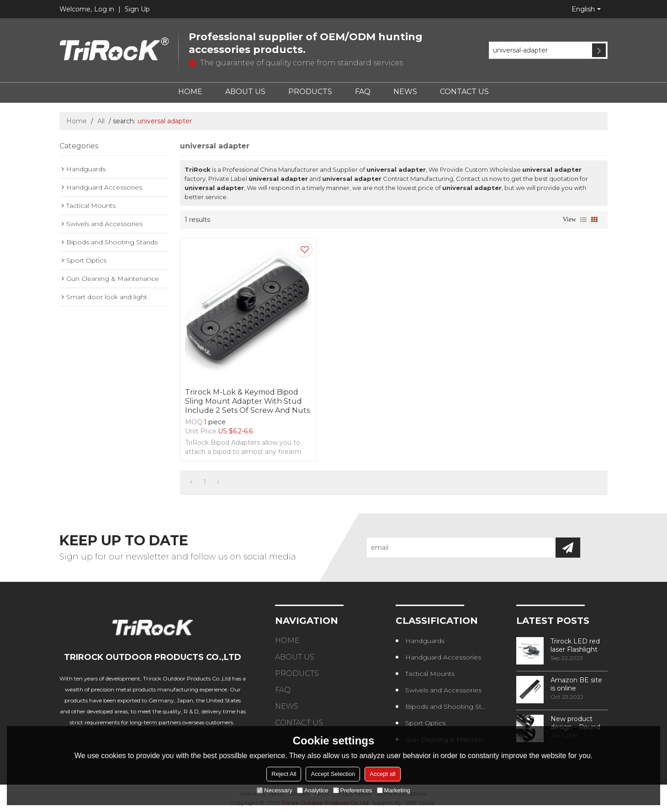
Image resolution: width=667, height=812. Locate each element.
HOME (190, 92)
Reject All (284, 774)
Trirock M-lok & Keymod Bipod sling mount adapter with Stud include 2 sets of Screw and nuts (247, 401)
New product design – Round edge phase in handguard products (575, 723)
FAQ (363, 92)
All (101, 121)
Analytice (313, 790)
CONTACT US (464, 92)
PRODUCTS (310, 92)
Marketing (394, 790)
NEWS (405, 92)
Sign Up (137, 9)
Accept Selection (333, 774)
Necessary (274, 790)
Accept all (382, 774)
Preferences (353, 790)
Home (77, 121)
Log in (104, 9)
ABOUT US (245, 92)
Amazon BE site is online (576, 684)
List (583, 220)
